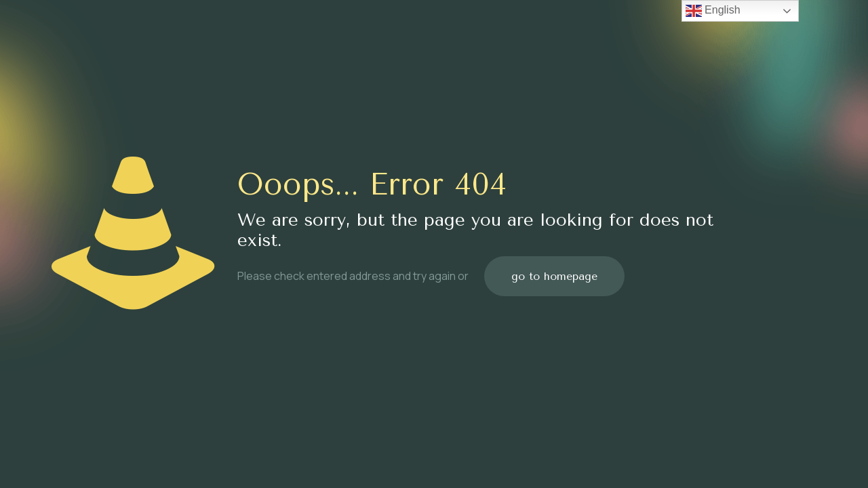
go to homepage (554, 276)
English (713, 11)
